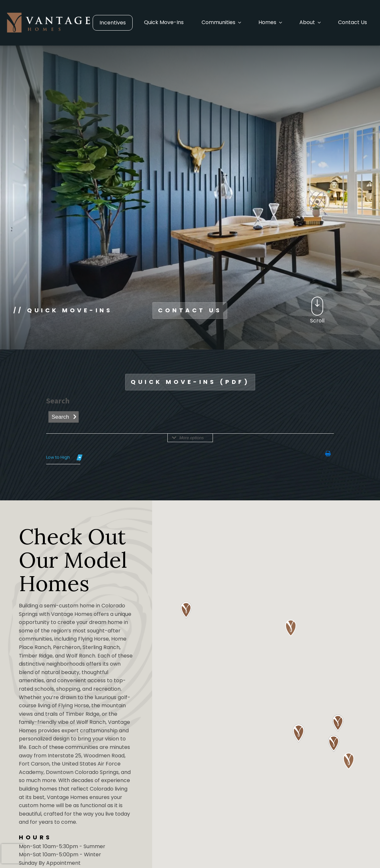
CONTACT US (190, 310)
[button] (221, 22)
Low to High (58, 457)
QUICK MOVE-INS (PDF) (190, 382)
